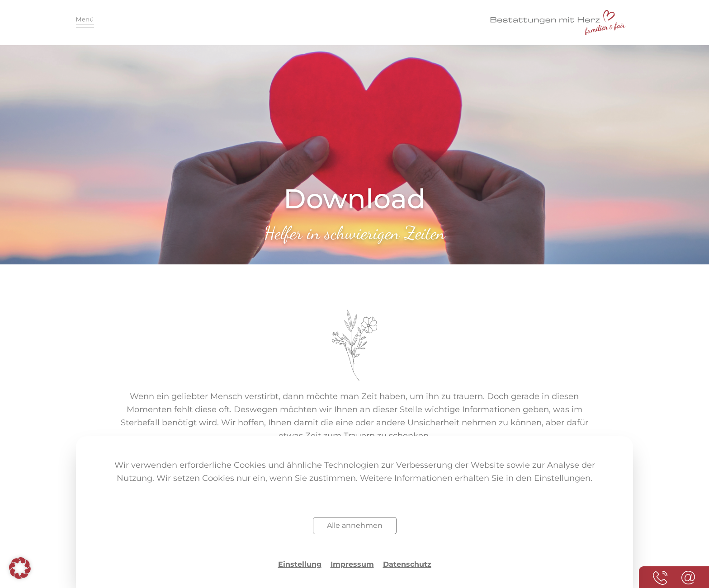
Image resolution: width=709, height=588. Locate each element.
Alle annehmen (355, 525)
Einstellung (300, 564)
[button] (20, 568)
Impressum (352, 564)
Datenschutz (407, 564)
